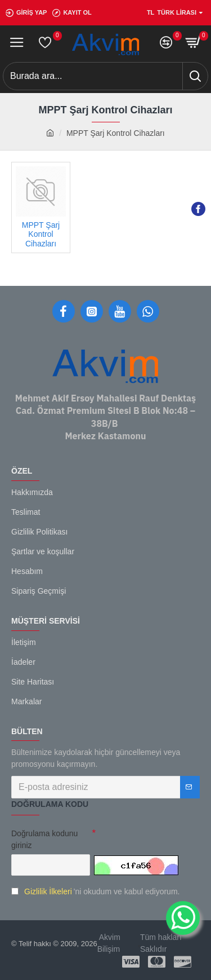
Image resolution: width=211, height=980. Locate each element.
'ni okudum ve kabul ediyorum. (95, 892)
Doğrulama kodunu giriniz (44, 839)
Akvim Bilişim (109, 943)
